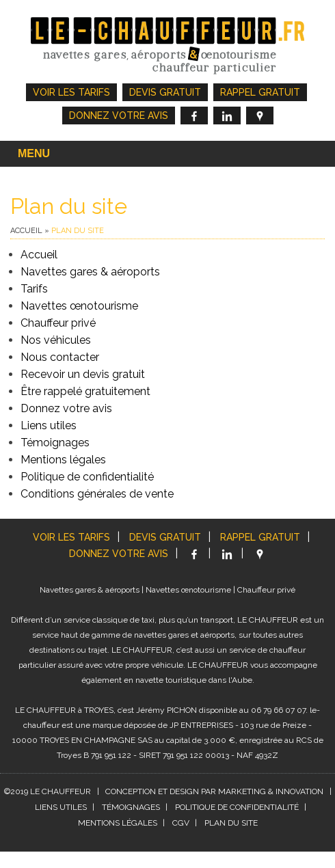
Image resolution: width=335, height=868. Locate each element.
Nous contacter (60, 357)
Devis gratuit (165, 92)
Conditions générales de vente (97, 494)
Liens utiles (49, 425)
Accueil (26, 231)
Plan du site (231, 823)
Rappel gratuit (260, 92)
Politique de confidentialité (87, 477)
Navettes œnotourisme (79, 306)
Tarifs (34, 289)
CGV (181, 823)
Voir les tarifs (71, 92)
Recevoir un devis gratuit (83, 374)
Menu (34, 153)
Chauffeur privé (58, 323)
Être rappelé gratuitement (85, 391)
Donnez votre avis (119, 116)
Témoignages (55, 443)
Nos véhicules (56, 340)
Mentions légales (63, 460)
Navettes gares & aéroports (90, 272)
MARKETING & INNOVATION (271, 791)
